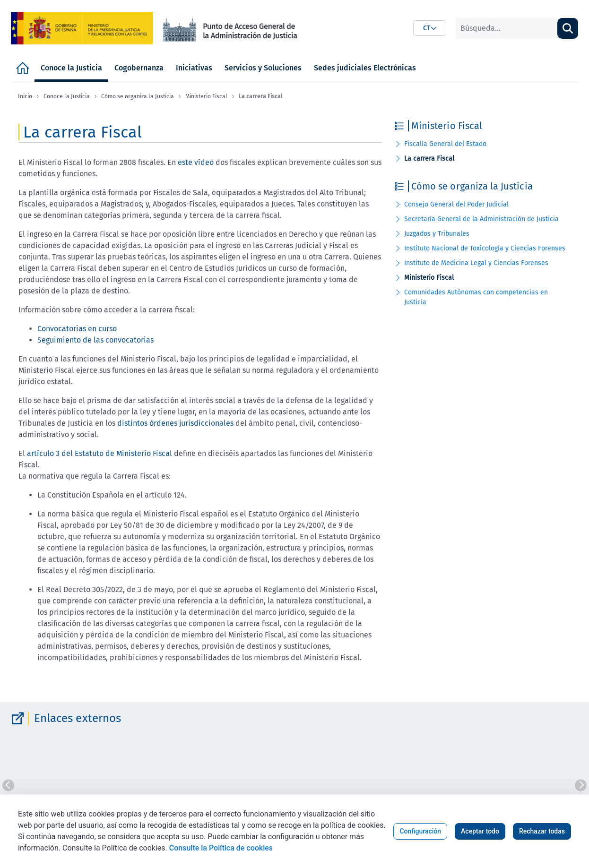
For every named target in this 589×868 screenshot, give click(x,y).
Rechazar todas (542, 831)
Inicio (25, 96)
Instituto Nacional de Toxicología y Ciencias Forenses (485, 248)
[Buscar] (507, 28)
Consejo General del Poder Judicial (456, 204)
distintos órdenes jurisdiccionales (175, 423)
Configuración (420, 831)
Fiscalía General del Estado (445, 144)
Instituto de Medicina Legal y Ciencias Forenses (476, 263)
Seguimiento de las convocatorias (95, 340)
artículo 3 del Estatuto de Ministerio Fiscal (100, 453)
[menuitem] (23, 68)
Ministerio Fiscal (429, 278)
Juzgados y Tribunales (437, 234)
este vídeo (196, 162)
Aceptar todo (480, 831)
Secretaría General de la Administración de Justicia (481, 219)
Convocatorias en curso (77, 329)
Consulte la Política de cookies (221, 848)
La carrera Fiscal (429, 159)
